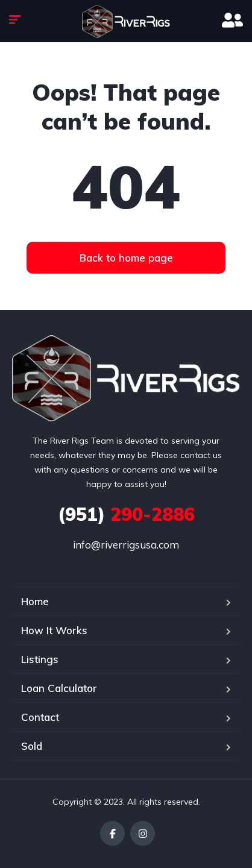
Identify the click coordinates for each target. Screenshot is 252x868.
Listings (40, 659)
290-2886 (126, 514)
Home (35, 601)
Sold (32, 746)
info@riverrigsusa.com (126, 545)
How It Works (54, 630)
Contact (40, 717)
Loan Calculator (59, 688)
